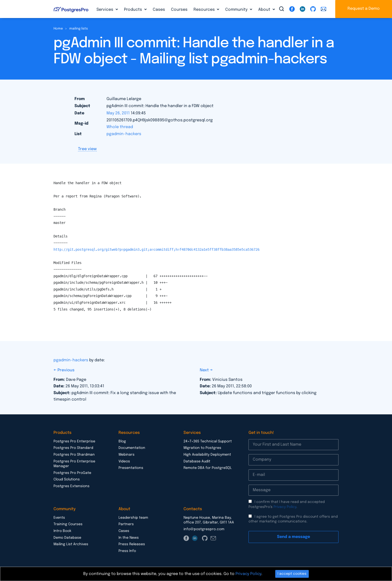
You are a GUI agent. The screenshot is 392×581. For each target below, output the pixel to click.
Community (237, 10)
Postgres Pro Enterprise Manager (74, 464)
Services (105, 10)
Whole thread (120, 127)
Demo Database (67, 538)
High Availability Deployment (207, 455)
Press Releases (132, 544)
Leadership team (133, 518)
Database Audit (197, 461)
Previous (66, 370)
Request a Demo (364, 9)
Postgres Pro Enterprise (74, 441)
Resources (205, 10)
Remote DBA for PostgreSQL (208, 468)
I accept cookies (292, 574)
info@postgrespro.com (204, 529)
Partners (126, 524)
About (265, 10)
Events (59, 518)
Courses (179, 10)
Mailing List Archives (71, 544)
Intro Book (62, 531)
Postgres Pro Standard (73, 448)
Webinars (126, 455)
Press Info (127, 551)
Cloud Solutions (67, 479)
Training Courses (68, 524)
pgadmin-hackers (124, 134)
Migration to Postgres (202, 448)
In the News (129, 538)
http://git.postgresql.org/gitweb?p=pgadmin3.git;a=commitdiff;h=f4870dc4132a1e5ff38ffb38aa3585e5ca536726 (156, 249)
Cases (159, 10)
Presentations (131, 468)
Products (133, 10)
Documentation (132, 448)
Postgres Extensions (71, 486)
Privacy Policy (285, 507)
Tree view (87, 149)
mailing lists (78, 29)
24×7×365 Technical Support (208, 441)
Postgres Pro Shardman (74, 455)
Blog (122, 441)
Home (58, 29)
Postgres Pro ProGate (72, 473)
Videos (124, 461)
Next (205, 370)
